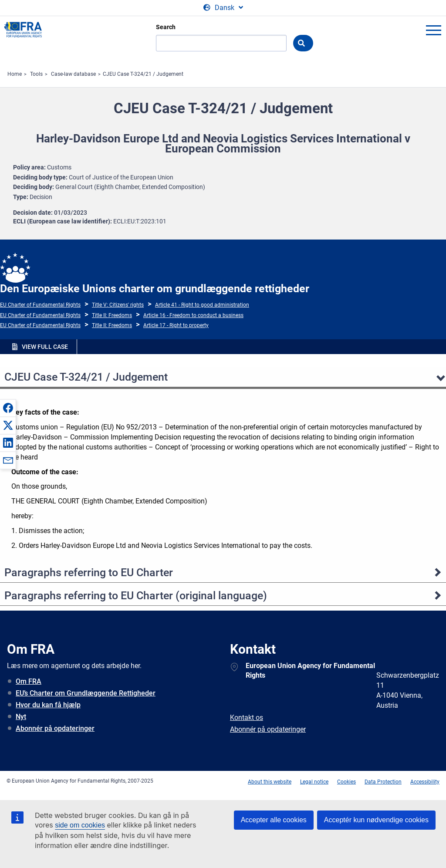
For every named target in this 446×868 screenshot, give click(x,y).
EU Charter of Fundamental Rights (40, 305)
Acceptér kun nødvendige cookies (376, 820)
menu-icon (433, 30)
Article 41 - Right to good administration (202, 305)
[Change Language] (223, 8)
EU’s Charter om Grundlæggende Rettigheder (86, 693)
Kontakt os (247, 718)
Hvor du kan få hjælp (48, 705)
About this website (270, 782)
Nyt (21, 717)
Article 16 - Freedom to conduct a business (193, 315)
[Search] (221, 43)
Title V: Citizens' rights (118, 305)
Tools (36, 74)
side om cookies (80, 825)
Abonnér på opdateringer (55, 728)
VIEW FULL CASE (45, 347)
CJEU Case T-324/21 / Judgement (143, 74)
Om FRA (29, 681)
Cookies (346, 782)
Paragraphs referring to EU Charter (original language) (136, 596)
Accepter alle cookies (274, 820)
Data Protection (383, 782)
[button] (8, 408)
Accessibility (425, 782)
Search (166, 27)
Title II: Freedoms (112, 315)
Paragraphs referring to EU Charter (89, 572)
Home (15, 74)
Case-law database (73, 74)
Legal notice (314, 782)
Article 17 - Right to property (176, 325)
